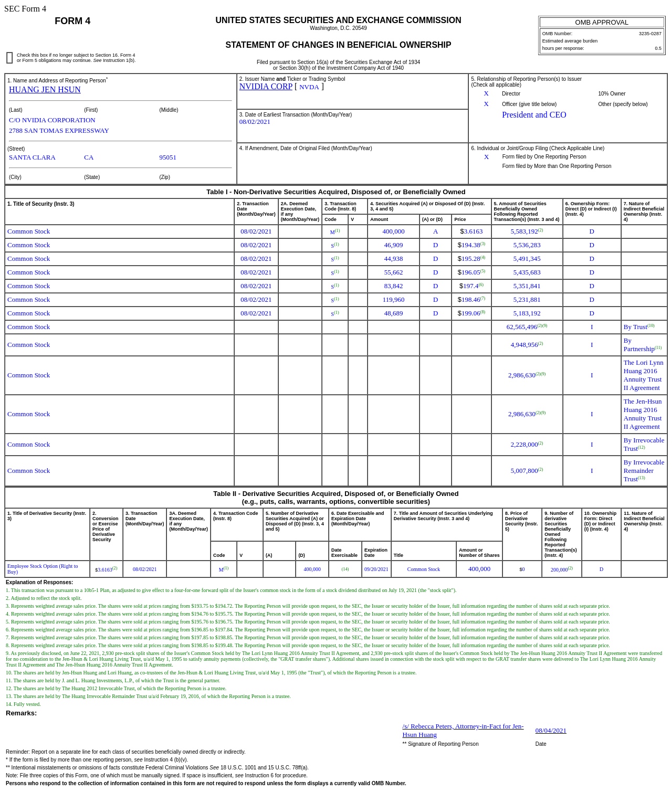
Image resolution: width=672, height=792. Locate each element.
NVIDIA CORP (266, 86)
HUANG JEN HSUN (45, 89)
